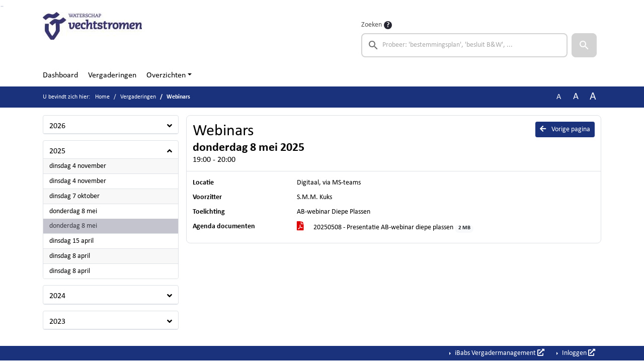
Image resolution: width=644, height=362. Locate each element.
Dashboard (60, 75)
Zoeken (372, 25)
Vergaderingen (112, 75)
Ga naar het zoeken (1, 6)
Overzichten (166, 75)
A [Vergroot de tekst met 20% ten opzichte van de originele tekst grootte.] (576, 97)
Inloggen (578, 353)
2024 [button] (57, 296)
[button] (584, 45)
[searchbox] (464, 45)
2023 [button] (57, 322)
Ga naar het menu (3, 6)
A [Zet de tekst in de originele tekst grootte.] (559, 97)
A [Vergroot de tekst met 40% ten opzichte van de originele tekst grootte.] (593, 97)
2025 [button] (57, 151)
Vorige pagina (565, 129)
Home (102, 97)
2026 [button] (57, 126)
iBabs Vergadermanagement (499, 353)
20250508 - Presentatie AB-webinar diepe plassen (385, 228)
